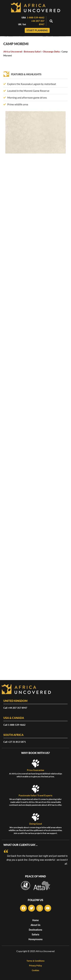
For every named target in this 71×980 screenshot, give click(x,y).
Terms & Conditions (36, 961)
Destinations (35, 930)
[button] (51, 21)
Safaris (35, 935)
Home (36, 920)
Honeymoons (35, 939)
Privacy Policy (36, 966)
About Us (36, 925)
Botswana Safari (32, 51)
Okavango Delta (51, 51)
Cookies (36, 970)
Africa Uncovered (13, 51)
